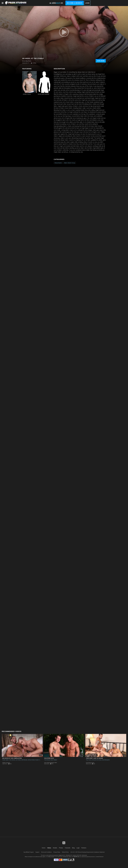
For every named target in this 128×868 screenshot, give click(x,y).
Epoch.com (32, 857)
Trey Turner (89, 760)
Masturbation (58, 163)
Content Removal (100, 857)
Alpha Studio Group (70, 163)
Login (87, 3)
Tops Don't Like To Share (94, 758)
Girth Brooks (24, 760)
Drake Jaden (6, 760)
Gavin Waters (54, 760)
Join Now (101, 61)
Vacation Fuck (49, 758)
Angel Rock (27, 94)
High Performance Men (51, 763)
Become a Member (75, 3)
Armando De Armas (97, 760)
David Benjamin (106, 760)
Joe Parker (18, 760)
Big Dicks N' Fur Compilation (12, 758)
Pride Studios (6, 763)
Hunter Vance (39, 760)
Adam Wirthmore (44, 94)
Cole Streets (12, 760)
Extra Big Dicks (90, 763)
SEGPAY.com (76, 857)
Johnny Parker (31, 760)
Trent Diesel (47, 760)
